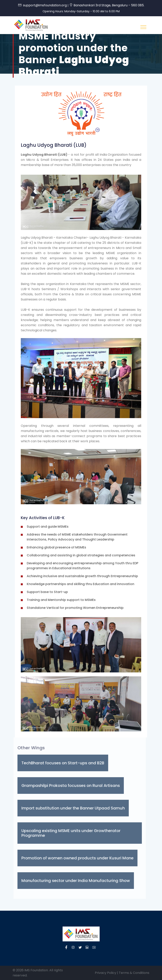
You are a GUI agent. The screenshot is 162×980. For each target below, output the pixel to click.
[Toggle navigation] (143, 27)
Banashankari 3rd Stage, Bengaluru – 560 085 (109, 5)
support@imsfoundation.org (45, 5)
